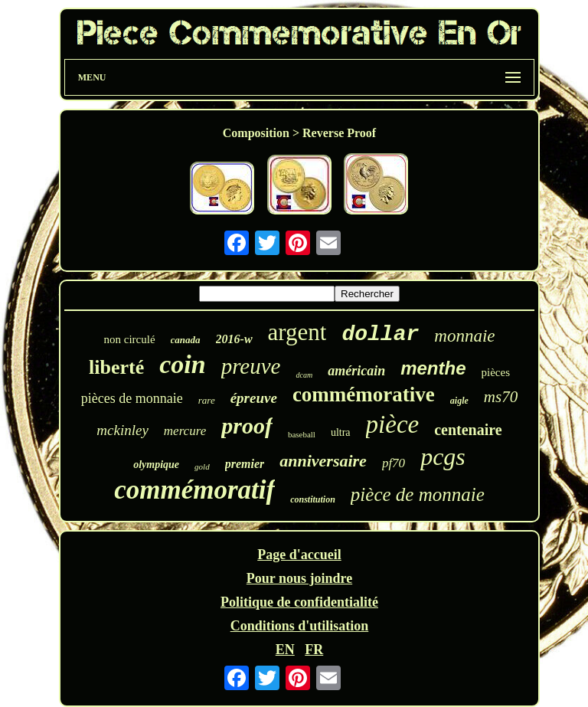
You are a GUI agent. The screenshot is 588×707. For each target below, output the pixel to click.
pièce (393, 424)
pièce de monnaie (418, 494)
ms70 (501, 397)
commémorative (364, 394)
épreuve (254, 398)
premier (245, 464)
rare (207, 400)
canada (186, 340)
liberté (116, 367)
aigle (459, 401)
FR (314, 650)
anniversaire (323, 461)
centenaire (468, 430)
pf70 (394, 463)
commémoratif (194, 490)
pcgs (443, 457)
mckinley (122, 430)
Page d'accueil (299, 555)
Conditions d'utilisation (300, 626)
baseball (302, 434)
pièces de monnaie (132, 398)
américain (356, 371)
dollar (380, 334)
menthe (433, 368)
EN (285, 650)
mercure (185, 431)
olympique (156, 465)
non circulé (129, 339)
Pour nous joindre (299, 578)
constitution (313, 499)
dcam (304, 375)
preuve (251, 366)
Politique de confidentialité (299, 602)
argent (297, 332)
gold (202, 466)
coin (182, 364)
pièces (496, 372)
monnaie (464, 336)
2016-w (234, 339)
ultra (341, 432)
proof (247, 426)
